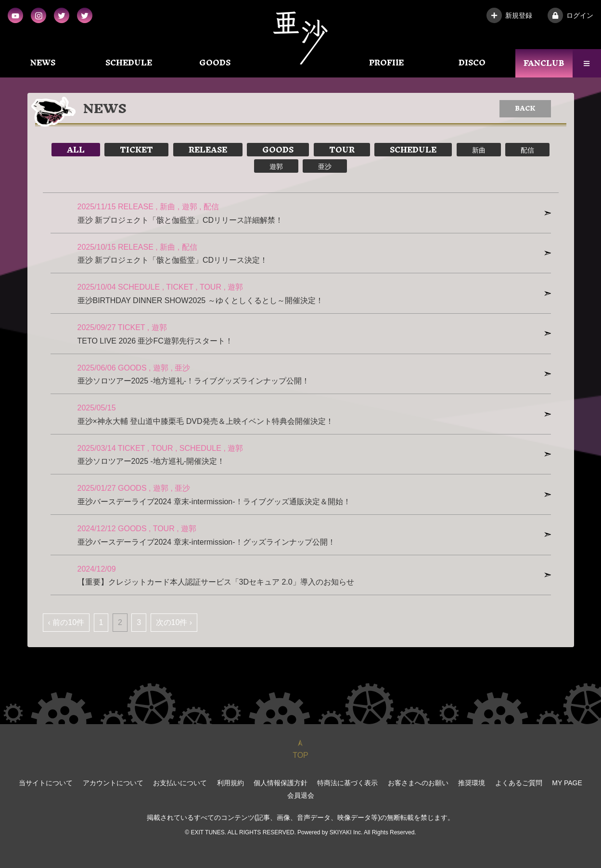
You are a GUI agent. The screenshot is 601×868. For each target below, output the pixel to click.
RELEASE (208, 150)
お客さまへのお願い (418, 783)
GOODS (215, 63)
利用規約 (230, 783)
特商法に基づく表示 (347, 783)
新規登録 (509, 15)
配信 (527, 150)
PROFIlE (386, 63)
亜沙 (325, 166)
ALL (76, 150)
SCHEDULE (129, 63)
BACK (525, 108)
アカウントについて (113, 783)
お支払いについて (180, 783)
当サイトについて (46, 783)
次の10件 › (174, 622)
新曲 (479, 150)
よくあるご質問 (519, 783)
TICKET (136, 150)
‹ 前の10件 (66, 622)
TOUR (342, 150)
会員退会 (301, 795)
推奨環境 (472, 783)
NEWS (43, 63)
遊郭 (276, 166)
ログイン (570, 15)
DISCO (472, 63)
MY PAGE (567, 783)
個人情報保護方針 (281, 783)
